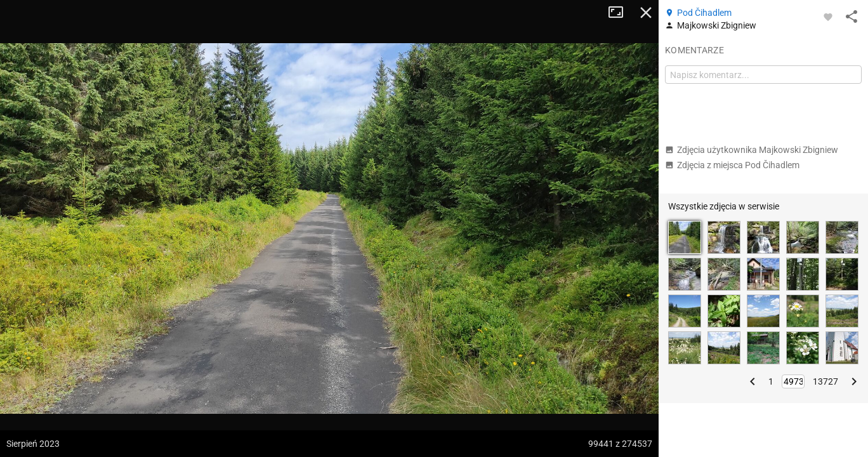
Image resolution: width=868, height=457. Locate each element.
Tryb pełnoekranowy (621, 13)
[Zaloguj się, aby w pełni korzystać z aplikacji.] (828, 17)
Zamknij (646, 13)
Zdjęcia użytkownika (752, 150)
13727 (825, 381)
